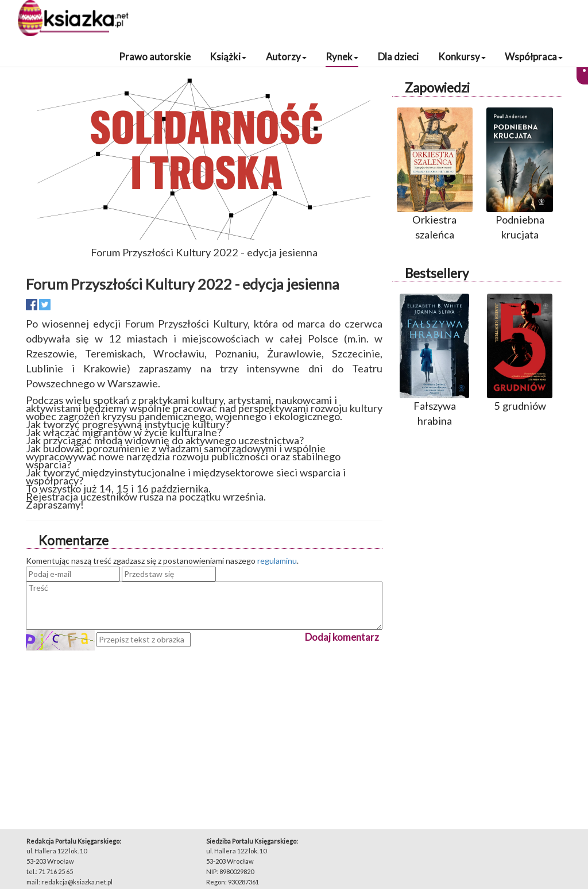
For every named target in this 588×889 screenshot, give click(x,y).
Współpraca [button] (534, 57)
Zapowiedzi (437, 88)
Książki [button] (228, 57)
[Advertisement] (204, 731)
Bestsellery (437, 273)
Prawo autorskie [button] (155, 57)
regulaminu (277, 561)
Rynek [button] (342, 57)
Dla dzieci (398, 57)
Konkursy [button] (462, 57)
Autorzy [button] (286, 57)
